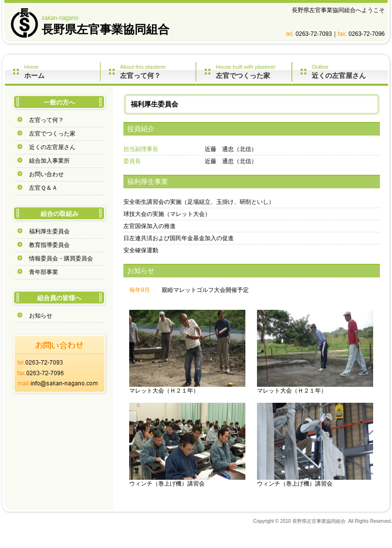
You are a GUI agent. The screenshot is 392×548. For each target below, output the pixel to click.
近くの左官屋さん (52, 147)
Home (62, 72)
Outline (350, 72)
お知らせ (41, 316)
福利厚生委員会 (49, 231)
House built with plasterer (254, 72)
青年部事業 (44, 272)
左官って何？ (46, 120)
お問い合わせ (46, 174)
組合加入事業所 (49, 161)
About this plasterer (158, 72)
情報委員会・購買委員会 (61, 259)
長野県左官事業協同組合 (106, 29)
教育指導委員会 (49, 245)
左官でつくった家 (52, 134)
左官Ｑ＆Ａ (43, 188)
